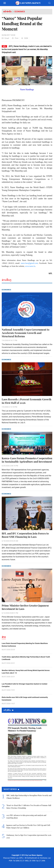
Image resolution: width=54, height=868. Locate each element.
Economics (20, 12)
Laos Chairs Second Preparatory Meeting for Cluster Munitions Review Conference (25, 645)
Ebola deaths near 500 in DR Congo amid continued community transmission (25, 699)
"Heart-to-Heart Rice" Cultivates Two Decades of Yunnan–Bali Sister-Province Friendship (29, 807)
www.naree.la (30, 266)
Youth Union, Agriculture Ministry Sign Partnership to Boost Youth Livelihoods (26, 658)
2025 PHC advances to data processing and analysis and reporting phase (26, 817)
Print (15, 38)
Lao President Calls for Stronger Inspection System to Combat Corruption (25, 685)
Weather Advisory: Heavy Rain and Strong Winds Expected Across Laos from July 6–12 (26, 672)
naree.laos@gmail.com (29, 263)
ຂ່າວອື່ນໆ (7, 280)
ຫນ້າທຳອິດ (7, 12)
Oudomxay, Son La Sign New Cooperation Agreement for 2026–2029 (29, 836)
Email (5, 38)
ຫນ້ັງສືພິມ (8, 710)
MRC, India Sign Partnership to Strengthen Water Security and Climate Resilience (29, 797)
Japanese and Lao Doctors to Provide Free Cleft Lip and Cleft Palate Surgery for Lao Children (28, 826)
